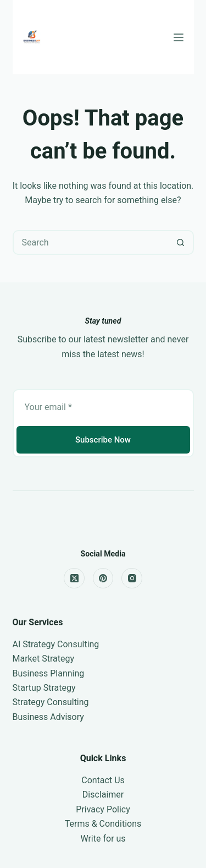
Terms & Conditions (103, 824)
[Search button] (180, 242)
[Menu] (179, 37)
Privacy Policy (103, 809)
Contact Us (103, 780)
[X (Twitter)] (74, 578)
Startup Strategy (44, 688)
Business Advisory (48, 717)
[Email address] (103, 407)
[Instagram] (132, 578)
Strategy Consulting (51, 702)
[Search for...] (91, 242)
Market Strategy (44, 659)
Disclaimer (103, 795)
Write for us (103, 839)
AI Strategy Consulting (56, 644)
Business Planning (49, 673)
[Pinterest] (103, 578)
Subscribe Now (103, 440)
